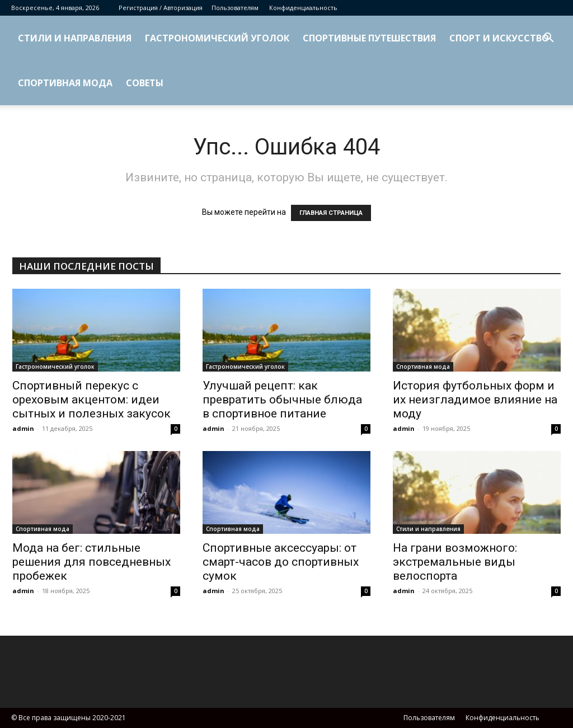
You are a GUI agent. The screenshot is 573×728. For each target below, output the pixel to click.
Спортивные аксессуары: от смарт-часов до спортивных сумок (281, 562)
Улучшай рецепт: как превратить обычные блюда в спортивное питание (282, 400)
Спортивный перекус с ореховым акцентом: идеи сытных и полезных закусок (91, 400)
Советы (145, 83)
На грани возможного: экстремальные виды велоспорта (455, 562)
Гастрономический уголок (217, 38)
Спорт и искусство (499, 38)
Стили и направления (75, 38)
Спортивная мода (65, 83)
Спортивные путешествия (369, 38)
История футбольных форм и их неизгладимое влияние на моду (475, 400)
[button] (548, 39)
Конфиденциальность (303, 8)
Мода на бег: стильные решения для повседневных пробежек (91, 562)
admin (23, 428)
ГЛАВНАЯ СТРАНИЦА (331, 213)
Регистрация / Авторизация (161, 8)
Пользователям (235, 8)
